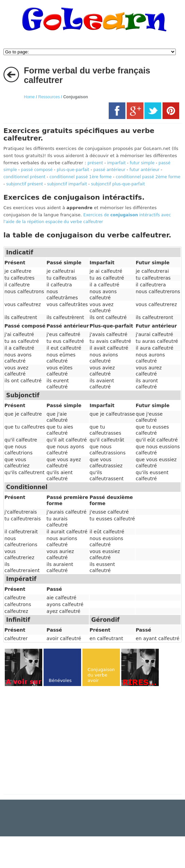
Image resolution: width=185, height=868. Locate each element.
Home (29, 97)
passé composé (37, 170)
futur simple (142, 163)
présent (95, 163)
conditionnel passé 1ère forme (81, 177)
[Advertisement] (61, 741)
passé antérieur (109, 170)
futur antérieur (144, 170)
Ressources (49, 97)
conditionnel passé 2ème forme (148, 177)
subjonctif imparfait (67, 184)
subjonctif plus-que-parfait (118, 184)
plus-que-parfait (73, 170)
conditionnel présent (24, 177)
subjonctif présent (25, 184)
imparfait (116, 163)
